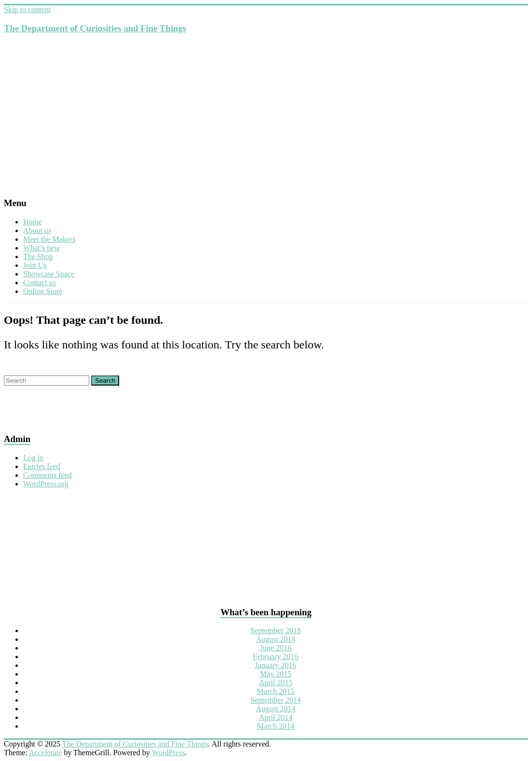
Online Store (43, 291)
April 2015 (276, 683)
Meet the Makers (49, 239)
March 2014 (276, 726)
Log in (33, 458)
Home (33, 222)
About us (37, 230)
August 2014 (275, 709)
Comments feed (48, 475)
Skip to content (27, 9)
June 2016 (276, 648)
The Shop (38, 256)
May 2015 (276, 674)
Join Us (35, 265)
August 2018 (275, 639)
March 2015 (276, 691)
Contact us (40, 283)
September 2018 (275, 630)
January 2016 (276, 665)
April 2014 (276, 717)
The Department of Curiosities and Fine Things (95, 28)
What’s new (41, 248)
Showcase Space (49, 274)
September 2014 (275, 700)
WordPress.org (46, 484)
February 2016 (276, 657)
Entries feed (42, 466)
